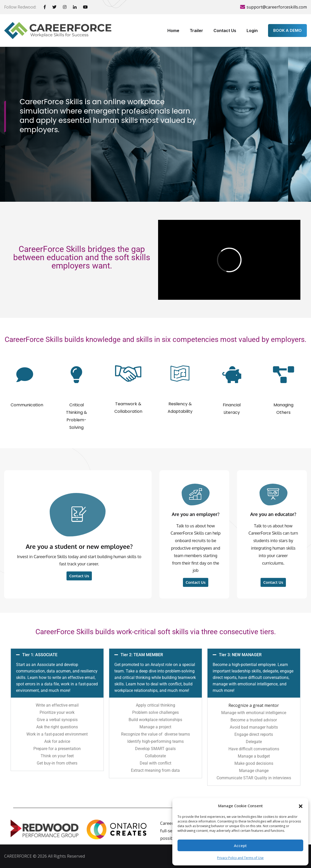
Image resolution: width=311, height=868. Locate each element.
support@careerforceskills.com (277, 7)
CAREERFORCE (18, 856)
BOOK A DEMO (287, 30)
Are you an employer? (196, 604)
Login (252, 31)
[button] (301, 806)
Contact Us (225, 31)
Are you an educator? (273, 604)
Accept (240, 845)
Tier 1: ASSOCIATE (57, 673)
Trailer (196, 31)
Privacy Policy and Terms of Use (240, 858)
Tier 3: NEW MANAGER (253, 673)
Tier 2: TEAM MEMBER (155, 673)
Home (173, 31)
